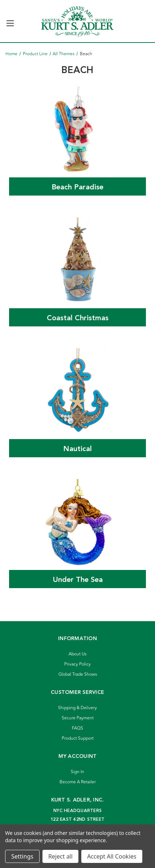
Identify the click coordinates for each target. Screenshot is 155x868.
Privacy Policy (77, 664)
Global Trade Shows (78, 674)
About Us (77, 654)
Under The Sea (78, 580)
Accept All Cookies (112, 856)
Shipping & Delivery (77, 708)
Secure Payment (78, 718)
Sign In (77, 772)
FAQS (77, 728)
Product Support (78, 738)
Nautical (77, 449)
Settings (22, 856)
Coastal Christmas (78, 318)
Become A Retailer (78, 782)
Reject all (60, 856)
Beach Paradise (77, 187)
